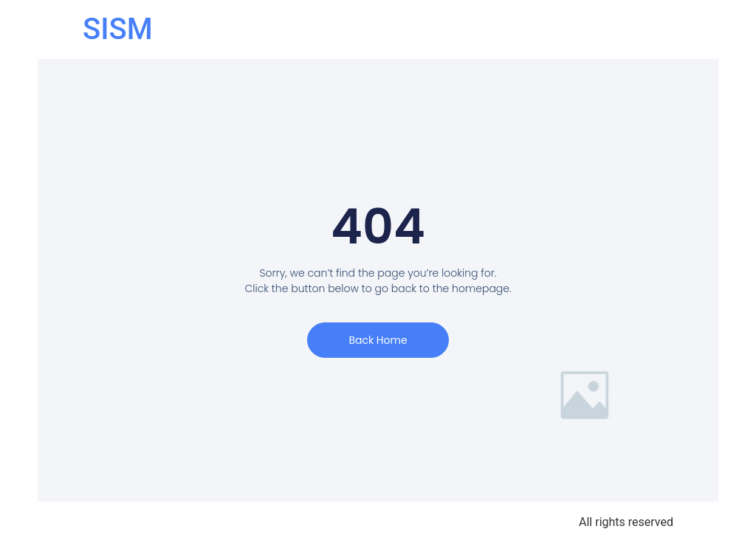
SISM (118, 29)
